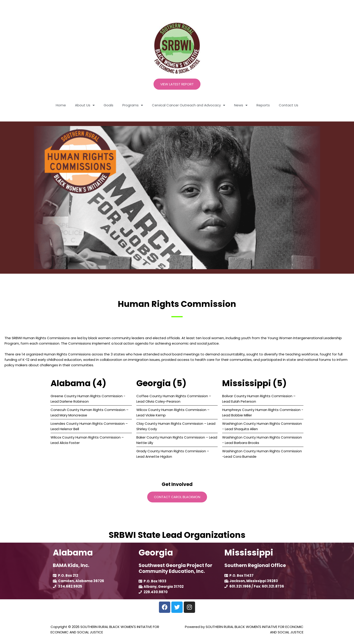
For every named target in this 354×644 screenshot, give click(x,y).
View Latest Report (177, 84)
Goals (108, 105)
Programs (133, 105)
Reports (263, 105)
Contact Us (289, 105)
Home (61, 105)
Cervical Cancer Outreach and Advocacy (189, 105)
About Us (85, 105)
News (241, 105)
